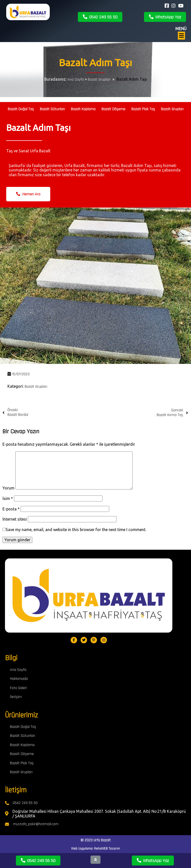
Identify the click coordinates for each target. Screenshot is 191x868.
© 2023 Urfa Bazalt (96, 840)
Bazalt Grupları (99, 80)
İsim (8, 498)
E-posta (11, 509)
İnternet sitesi (15, 519)
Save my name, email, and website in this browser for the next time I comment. (76, 530)
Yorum (8, 488)
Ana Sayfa (76, 80)
